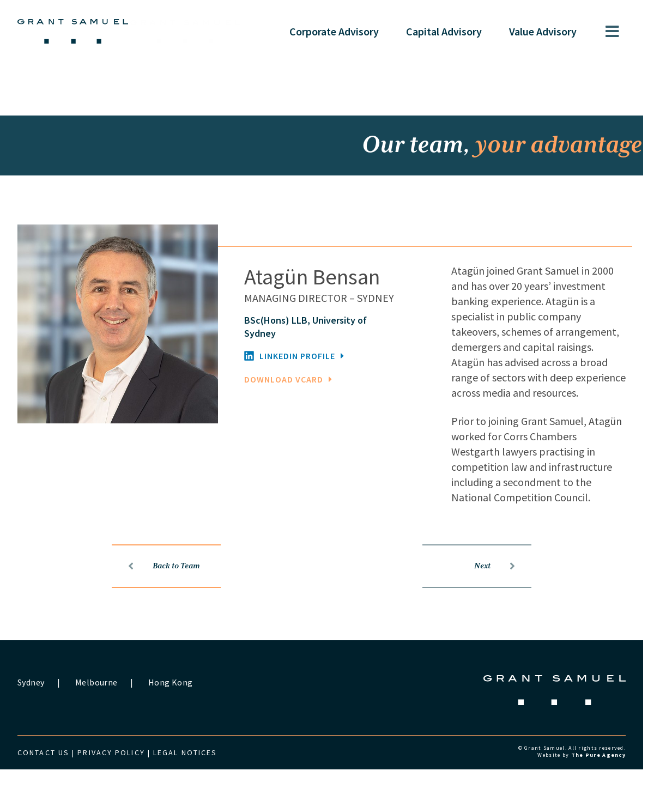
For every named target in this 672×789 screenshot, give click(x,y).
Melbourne (110, 702)
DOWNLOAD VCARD (303, 399)
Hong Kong (185, 702)
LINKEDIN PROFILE (309, 375)
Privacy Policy (126, 772)
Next (509, 586)
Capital (459, 31)
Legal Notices (200, 772)
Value (558, 31)
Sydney (46, 702)
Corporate (349, 31)
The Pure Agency (613, 775)
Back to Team (179, 586)
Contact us (58, 772)
